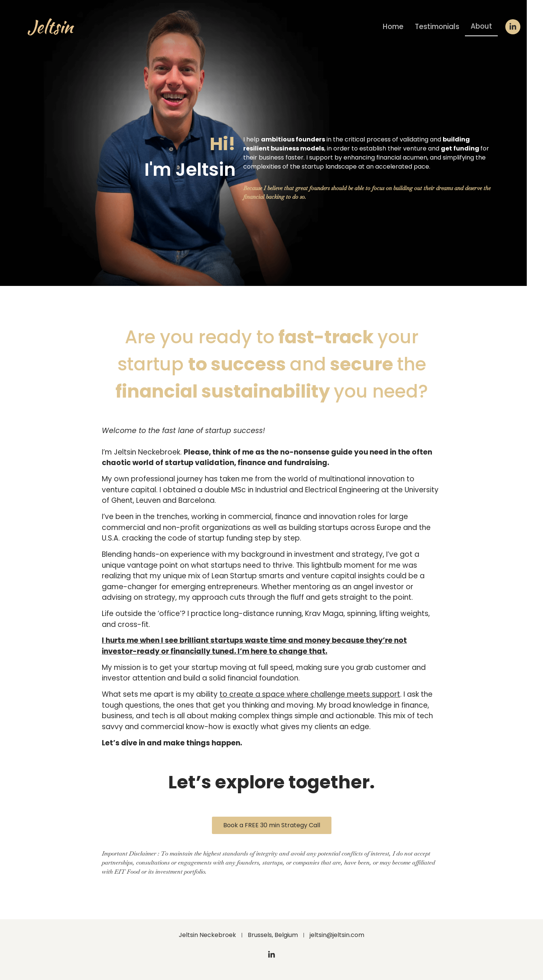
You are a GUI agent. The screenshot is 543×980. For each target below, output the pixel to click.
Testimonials (436, 27)
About (481, 26)
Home (390, 27)
